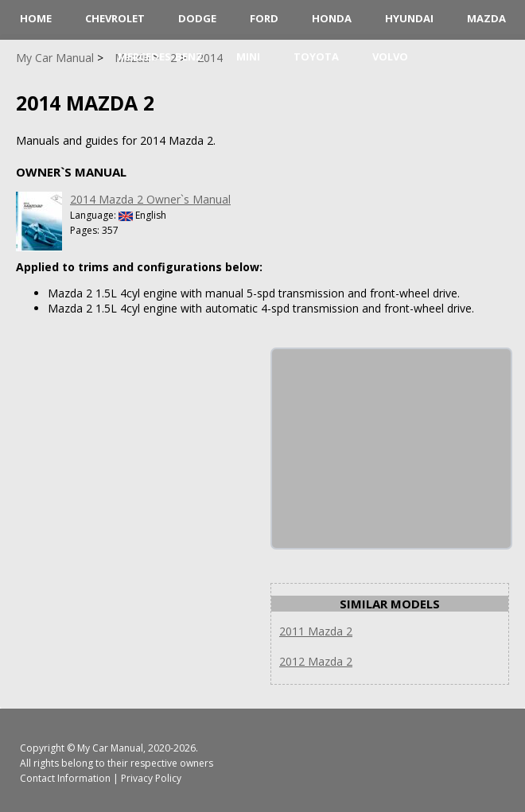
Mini (248, 56)
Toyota (316, 56)
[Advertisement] (391, 449)
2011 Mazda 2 (316, 631)
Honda (332, 18)
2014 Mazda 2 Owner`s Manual (150, 199)
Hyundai (409, 18)
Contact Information (65, 778)
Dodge (197, 18)
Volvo (390, 56)
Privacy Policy (151, 778)
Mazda (486, 18)
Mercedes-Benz (160, 56)
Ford (264, 18)
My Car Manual (110, 748)
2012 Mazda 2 (316, 661)
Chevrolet (115, 18)
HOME (36, 18)
